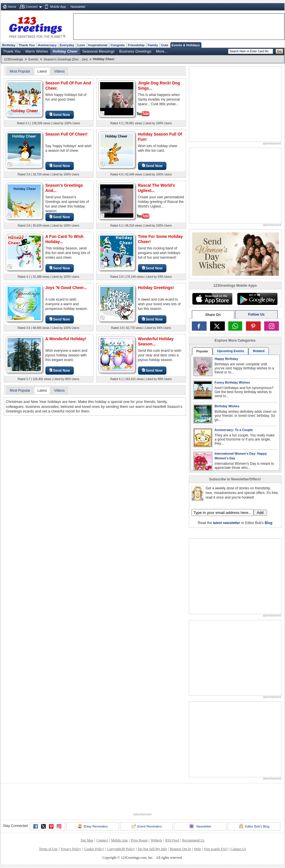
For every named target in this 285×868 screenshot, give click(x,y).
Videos (59, 71)
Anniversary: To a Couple (234, 430)
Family (153, 45)
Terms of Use (48, 849)
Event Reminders (147, 826)
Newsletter (78, 7)
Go (280, 51)
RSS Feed (172, 840)
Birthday (9, 45)
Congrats (118, 45)
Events (33, 59)
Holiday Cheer (65, 51)
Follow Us (256, 314)
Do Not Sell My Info (152, 849)
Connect (32, 7)
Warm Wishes (37, 51)
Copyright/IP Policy (121, 849)
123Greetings (14, 59)
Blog (269, 523)
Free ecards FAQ (216, 849)
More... (162, 51)
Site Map (87, 840)
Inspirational (98, 45)
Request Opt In (180, 849)
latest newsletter (227, 523)
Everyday (67, 45)
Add (260, 513)
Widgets (157, 840)
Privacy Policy (71, 849)
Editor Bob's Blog (254, 826)
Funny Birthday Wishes (232, 382)
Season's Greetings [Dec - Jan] (66, 59)
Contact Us (238, 849)
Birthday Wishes (227, 406)
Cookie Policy (94, 849)
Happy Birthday (226, 359)
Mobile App (58, 7)
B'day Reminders (93, 826)
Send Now (60, 115)
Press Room (139, 840)
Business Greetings (135, 51)
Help (197, 849)
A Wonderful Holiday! (66, 339)
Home (12, 7)
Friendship (136, 45)
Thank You (27, 45)
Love (81, 45)
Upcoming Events (230, 351)
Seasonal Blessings (98, 51)
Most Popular (20, 71)
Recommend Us (193, 840)
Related (259, 351)
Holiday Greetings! (156, 288)
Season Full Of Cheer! (67, 134)
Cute (165, 45)
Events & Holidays (186, 45)
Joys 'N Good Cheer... (66, 288)
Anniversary (47, 45)
